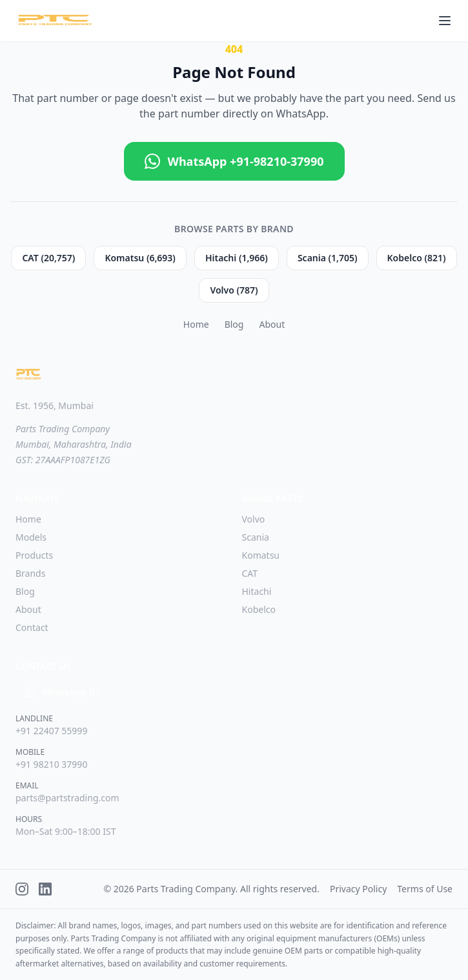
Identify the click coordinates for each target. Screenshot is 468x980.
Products (34, 555)
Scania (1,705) (328, 258)
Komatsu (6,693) (140, 258)
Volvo (254, 519)
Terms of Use (425, 889)
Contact (32, 627)
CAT (250, 573)
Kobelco (259, 609)
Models (31, 537)
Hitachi (257, 591)
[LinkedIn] (45, 889)
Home (196, 324)
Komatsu (261, 555)
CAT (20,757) (48, 258)
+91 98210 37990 (51, 764)
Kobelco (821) (417, 258)
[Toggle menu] (445, 21)
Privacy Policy (358, 889)
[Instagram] (22, 889)
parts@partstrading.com (67, 798)
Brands (30, 573)
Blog (234, 324)
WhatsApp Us (63, 692)
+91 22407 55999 (51, 731)
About (272, 324)
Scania (256, 537)
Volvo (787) (234, 290)
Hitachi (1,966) (237, 258)
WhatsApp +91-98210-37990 (234, 161)
